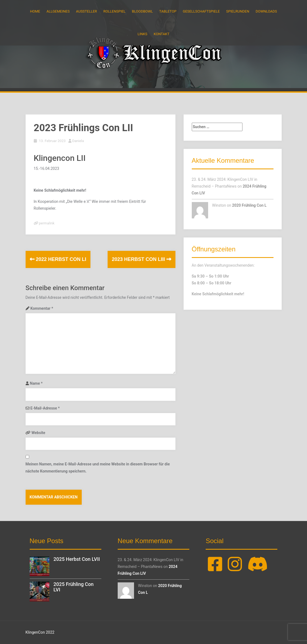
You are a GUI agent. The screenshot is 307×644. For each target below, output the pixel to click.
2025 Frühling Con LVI (73, 587)
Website (39, 433)
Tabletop (168, 11)
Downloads (266, 11)
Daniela (78, 141)
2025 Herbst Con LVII (77, 559)
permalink (46, 223)
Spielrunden (238, 11)
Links (142, 34)
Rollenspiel (114, 11)
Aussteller (86, 11)
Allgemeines (58, 11)
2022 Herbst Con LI (58, 259)
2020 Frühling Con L (249, 205)
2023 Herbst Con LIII (141, 259)
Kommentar (42, 308)
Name (36, 383)
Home (35, 11)
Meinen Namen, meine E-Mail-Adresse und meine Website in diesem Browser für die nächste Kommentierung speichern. (98, 467)
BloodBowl (142, 11)
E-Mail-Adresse (45, 408)
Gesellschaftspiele (201, 11)
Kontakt (162, 34)
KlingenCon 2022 (40, 632)
